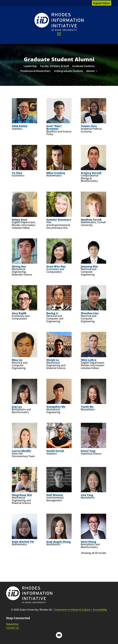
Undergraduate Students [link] (68, 71)
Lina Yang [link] (87, 495)
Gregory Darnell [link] (91, 173)
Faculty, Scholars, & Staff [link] (55, 66)
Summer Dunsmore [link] (59, 220)
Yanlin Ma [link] (87, 407)
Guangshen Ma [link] (56, 407)
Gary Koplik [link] (19, 313)
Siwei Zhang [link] (88, 542)
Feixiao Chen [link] (89, 126)
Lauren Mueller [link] (22, 451)
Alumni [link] (90, 71)
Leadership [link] (30, 66)
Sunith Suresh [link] (55, 451)
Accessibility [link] (100, 610)
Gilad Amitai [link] (20, 126)
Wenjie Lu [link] (53, 360)
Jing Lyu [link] (17, 407)
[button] (59, 34)
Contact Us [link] (13, 628)
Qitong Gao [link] (19, 266)
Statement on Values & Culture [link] (72, 610)
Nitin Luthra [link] (89, 360)
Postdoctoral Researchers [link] (35, 71)
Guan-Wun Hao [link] (56, 266)
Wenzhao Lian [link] (90, 313)
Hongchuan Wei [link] (22, 495)
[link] (59, 22)
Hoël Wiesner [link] (55, 495)
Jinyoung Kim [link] (89, 266)
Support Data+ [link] (102, 3)
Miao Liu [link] (17, 360)
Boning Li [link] (52, 313)
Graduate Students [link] (83, 66)
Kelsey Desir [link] (20, 220)
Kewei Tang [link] (88, 451)
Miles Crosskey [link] (56, 173)
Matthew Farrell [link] (91, 220)
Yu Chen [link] (17, 173)
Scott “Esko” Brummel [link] (54, 127)
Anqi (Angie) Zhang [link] (59, 542)
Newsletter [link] (13, 624)
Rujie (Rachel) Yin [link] (23, 542)
